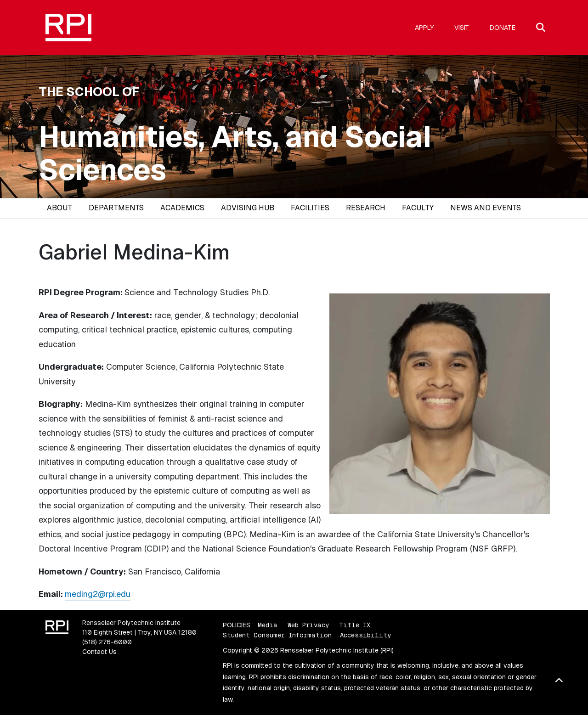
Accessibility (365, 635)
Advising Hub (248, 208)
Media (268, 625)
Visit (462, 28)
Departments (116, 208)
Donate (503, 28)
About (59, 208)
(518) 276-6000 (107, 642)
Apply (424, 28)
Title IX (355, 625)
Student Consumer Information (277, 635)
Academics (182, 208)
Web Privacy (308, 625)
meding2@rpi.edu (98, 594)
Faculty (418, 208)
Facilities (310, 208)
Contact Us (99, 652)
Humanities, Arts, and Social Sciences (235, 153)
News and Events (486, 208)
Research (366, 208)
